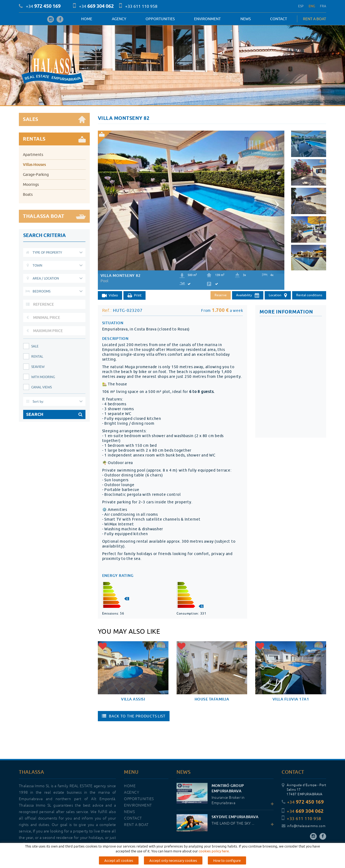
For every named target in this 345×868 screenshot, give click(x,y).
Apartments (33, 155)
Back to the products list (134, 716)
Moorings (31, 184)
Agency (119, 19)
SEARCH (54, 414)
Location (278, 295)
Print (134, 296)
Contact (279, 19)
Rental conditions (309, 295)
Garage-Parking (36, 175)
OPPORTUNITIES (160, 19)
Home (87, 19)
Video (110, 296)
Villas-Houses (34, 164)
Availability (248, 295)
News (246, 19)
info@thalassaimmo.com (303, 826)
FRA (323, 6)
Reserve (221, 295)
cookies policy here (214, 851)
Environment (207, 19)
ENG (312, 6)
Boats (28, 194)
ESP (301, 6)
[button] (104, 202)
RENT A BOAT (315, 19)
